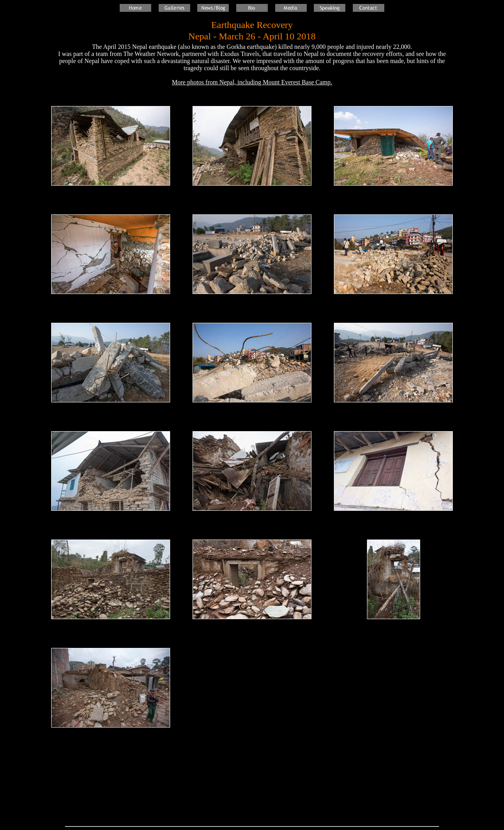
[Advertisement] (252, 788)
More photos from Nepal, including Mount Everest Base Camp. (252, 82)
